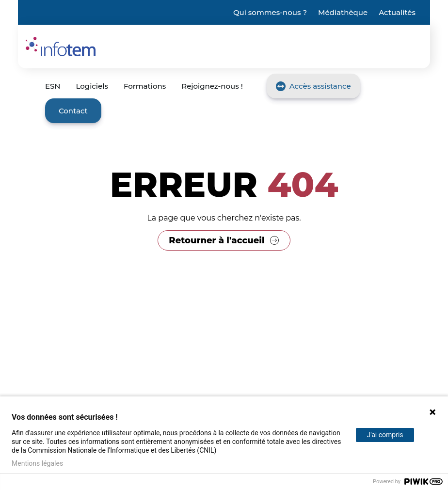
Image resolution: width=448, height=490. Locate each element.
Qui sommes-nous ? (270, 12)
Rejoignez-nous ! (212, 86)
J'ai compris (385, 435)
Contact (73, 111)
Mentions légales (37, 463)
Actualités (397, 12)
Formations (145, 86)
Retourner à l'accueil (216, 240)
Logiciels (92, 86)
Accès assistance (320, 86)
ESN (53, 86)
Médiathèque (343, 12)
